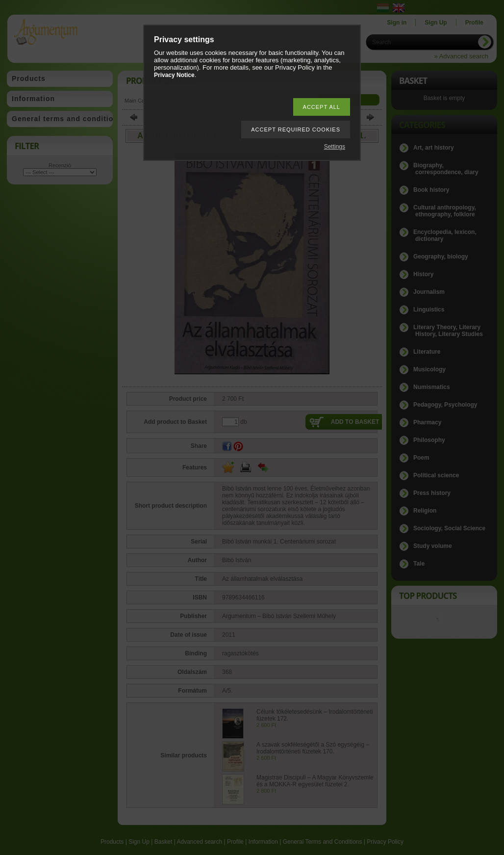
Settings (335, 147)
